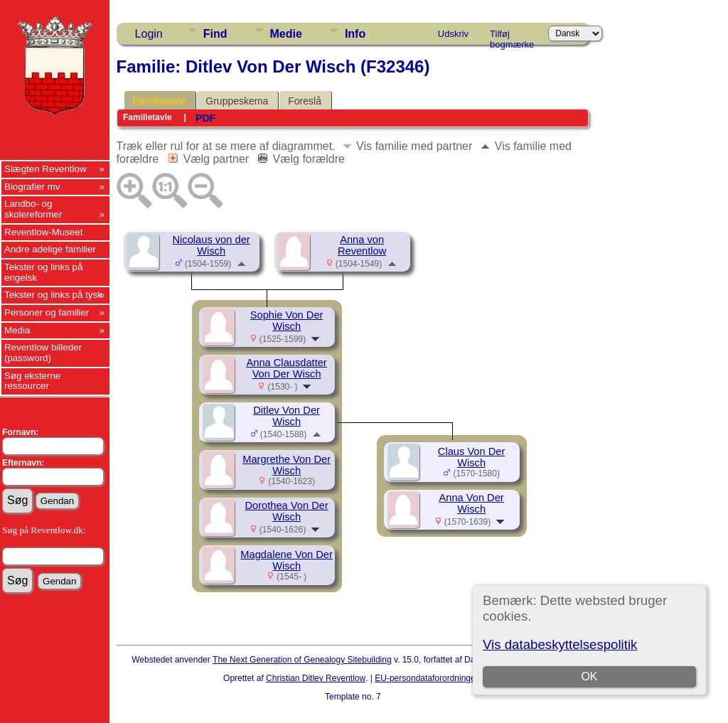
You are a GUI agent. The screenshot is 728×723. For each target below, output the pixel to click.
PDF (205, 118)
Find (215, 34)
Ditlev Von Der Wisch (287, 416)
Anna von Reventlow (362, 245)
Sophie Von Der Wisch (287, 321)
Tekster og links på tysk (53, 295)
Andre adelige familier (50, 249)
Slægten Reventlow (45, 169)
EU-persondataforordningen (427, 678)
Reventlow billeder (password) (43, 353)
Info (355, 34)
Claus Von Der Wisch (472, 457)
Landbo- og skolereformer (33, 209)
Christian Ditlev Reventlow (316, 678)
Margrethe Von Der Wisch (287, 465)
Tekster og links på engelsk (43, 272)
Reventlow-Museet (43, 232)
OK (590, 676)
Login (149, 34)
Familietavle (160, 101)
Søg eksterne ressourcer (32, 381)
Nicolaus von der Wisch (212, 245)
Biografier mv (32, 187)
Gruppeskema (237, 101)
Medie (286, 34)
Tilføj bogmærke (512, 36)
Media (17, 330)
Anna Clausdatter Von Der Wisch (286, 368)
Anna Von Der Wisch (471, 503)
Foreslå (305, 101)
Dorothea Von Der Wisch (286, 511)
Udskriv (453, 34)
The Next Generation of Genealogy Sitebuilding (302, 660)
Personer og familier (47, 312)
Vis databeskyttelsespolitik (560, 644)
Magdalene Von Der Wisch (287, 560)
